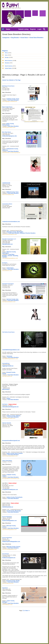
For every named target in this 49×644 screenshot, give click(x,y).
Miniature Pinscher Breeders (28, 233)
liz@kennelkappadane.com (9, 521)
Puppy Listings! (13, 404)
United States (8, 68)
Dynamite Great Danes (8, 284)
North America (8, 61)
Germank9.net (6, 363)
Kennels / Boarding (13, 256)
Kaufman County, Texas (13, 99)
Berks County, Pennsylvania (8, 124)
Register (33, 29)
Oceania (7, 63)
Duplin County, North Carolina (14, 453)
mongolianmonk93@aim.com (10, 490)
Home (8, 29)
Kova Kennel (6, 554)
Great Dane (24, 38)
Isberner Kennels (7, 423)
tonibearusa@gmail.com (9, 558)
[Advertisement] (10, 43)
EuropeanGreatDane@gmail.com (11, 441)
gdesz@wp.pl (6, 389)
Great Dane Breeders (36, 38)
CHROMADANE (6, 183)
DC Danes (5, 263)
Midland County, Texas (12, 192)
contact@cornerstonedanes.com (11, 222)
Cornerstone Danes (7, 204)
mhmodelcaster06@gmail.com (10, 407)
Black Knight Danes (7, 107)
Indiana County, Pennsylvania (14, 497)
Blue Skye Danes (7, 132)
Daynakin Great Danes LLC (9, 239)
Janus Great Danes (7, 460)
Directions (8, 92)
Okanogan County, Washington (15, 232)
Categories (6, 38)
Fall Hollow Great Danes (8, 332)
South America (9, 66)
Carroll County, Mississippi (14, 511)
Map (3, 92)
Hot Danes (5, 404)
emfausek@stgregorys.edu (9, 136)
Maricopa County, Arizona (13, 547)
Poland (8, 398)
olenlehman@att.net (8, 507)
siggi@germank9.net (8, 366)
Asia (6, 55)
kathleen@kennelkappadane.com (11, 542)
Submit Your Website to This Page (11, 80)
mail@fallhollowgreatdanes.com (11, 350)
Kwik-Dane (5, 588)
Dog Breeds (15, 38)
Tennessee (9, 356)
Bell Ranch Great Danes (8, 86)
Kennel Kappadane (7, 517)
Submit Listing (23, 29)
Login (39, 29)
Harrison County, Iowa (12, 299)
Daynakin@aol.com (7, 244)
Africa (6, 53)
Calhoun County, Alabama (13, 416)
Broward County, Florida (13, 581)
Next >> (28, 611)
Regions (5, 51)
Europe (7, 57)
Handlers (5, 257)
